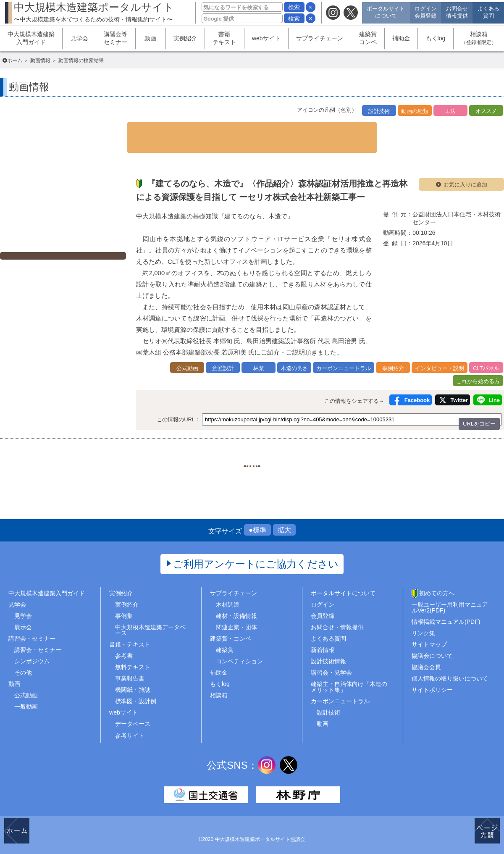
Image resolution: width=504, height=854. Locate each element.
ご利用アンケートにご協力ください (256, 555)
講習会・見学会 (331, 664)
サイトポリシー (432, 681)
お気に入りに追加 (465, 169)
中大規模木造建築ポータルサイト (94, 12)
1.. (189, 451)
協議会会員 (426, 658)
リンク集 (423, 624)
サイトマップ (429, 636)
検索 (294, 7)
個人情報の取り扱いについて (450, 670)
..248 (315, 451)
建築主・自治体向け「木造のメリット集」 (349, 678)
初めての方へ (437, 584)
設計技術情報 (328, 652)
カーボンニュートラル (340, 693)
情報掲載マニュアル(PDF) (446, 613)
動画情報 (40, 60)
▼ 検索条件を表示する (252, 130)
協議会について (432, 647)
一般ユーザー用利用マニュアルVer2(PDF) (450, 599)
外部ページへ (67, 243)
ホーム (15, 60)
